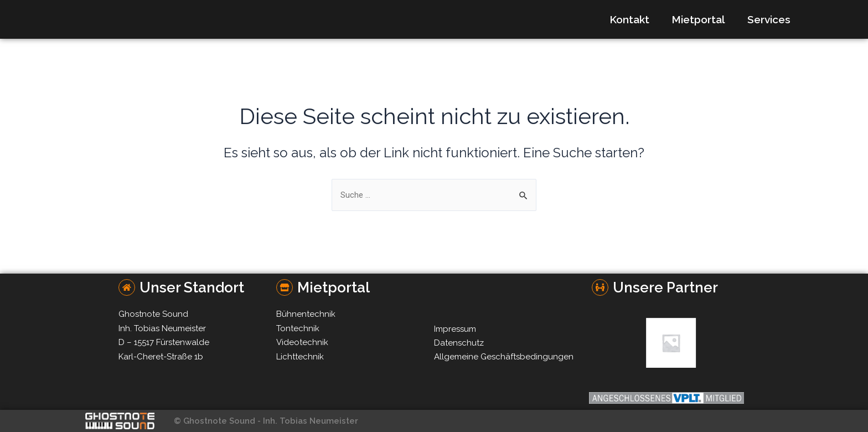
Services (769, 19)
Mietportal (698, 19)
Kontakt (629, 19)
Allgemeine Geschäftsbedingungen (504, 357)
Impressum (455, 329)
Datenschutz (459, 343)
